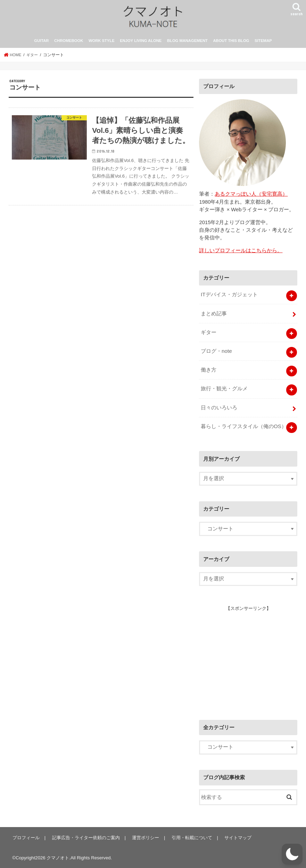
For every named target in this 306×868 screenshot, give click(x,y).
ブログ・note (216, 353)
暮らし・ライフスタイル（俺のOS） (243, 426)
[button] (292, 854)
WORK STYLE (102, 44)
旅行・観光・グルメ (224, 389)
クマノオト (58, 857)
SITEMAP (263, 44)
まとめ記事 (214, 316)
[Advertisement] (251, 658)
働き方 (209, 371)
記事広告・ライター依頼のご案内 (85, 837)
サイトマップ (235, 837)
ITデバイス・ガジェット (229, 298)
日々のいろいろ (219, 408)
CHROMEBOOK (69, 44)
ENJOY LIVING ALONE (141, 44)
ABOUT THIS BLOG (231, 44)
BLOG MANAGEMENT (187, 44)
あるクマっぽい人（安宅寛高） (251, 197)
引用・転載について (190, 837)
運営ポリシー (144, 837)
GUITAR (41, 44)
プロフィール (26, 837)
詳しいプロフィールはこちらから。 (241, 254)
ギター (209, 334)
